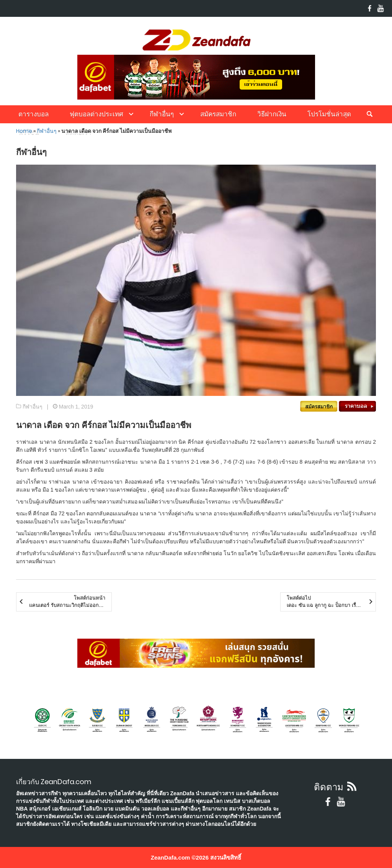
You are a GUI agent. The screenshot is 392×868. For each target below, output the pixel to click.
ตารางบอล (33, 114)
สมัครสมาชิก (218, 114)
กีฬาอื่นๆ (162, 114)
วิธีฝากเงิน (272, 114)
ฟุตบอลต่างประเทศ (96, 114)
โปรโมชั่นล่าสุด (329, 114)
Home (24, 131)
